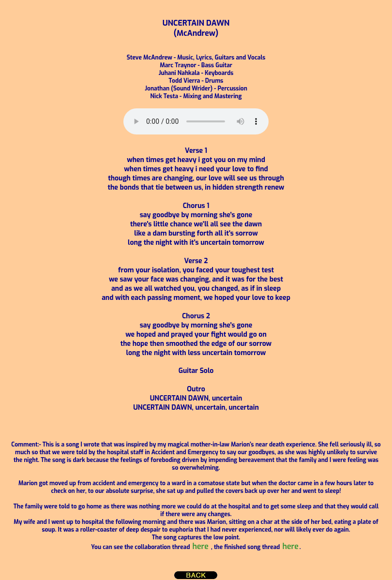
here (201, 546)
